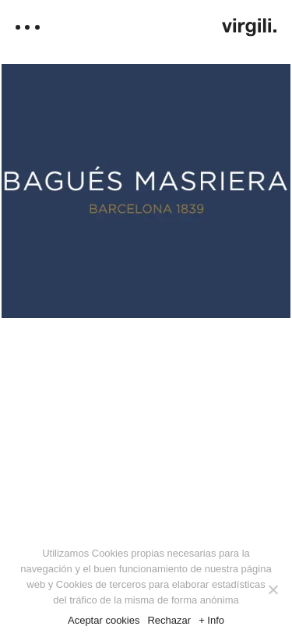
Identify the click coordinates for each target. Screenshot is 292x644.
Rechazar (169, 620)
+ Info (211, 620)
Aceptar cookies (104, 620)
